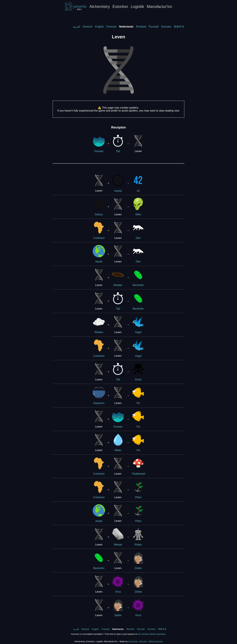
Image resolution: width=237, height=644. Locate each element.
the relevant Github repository (151, 634)
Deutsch (88, 27)
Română (141, 27)
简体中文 (179, 27)
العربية (77, 27)
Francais (111, 27)
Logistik (137, 7)
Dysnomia (133, 641)
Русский (153, 27)
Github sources (156, 641)
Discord (143, 641)
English (99, 27)
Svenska (166, 27)
